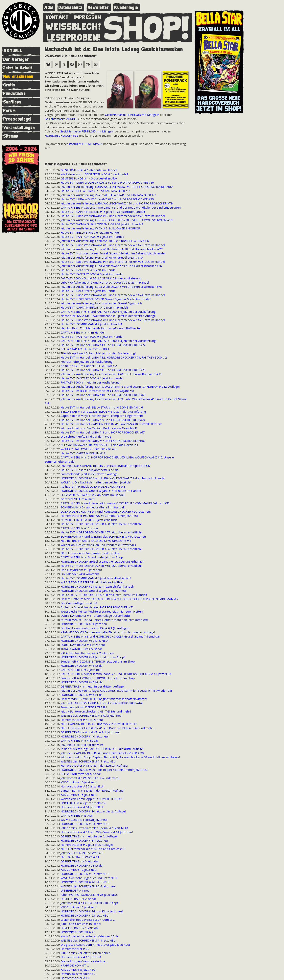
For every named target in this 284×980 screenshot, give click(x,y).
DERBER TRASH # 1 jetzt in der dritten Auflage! (92, 686)
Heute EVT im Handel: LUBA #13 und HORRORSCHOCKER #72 (103, 345)
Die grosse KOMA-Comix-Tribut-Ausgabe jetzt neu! (95, 945)
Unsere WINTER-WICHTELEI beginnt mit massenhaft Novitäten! (104, 699)
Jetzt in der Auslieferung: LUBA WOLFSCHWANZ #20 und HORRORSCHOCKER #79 (117, 203)
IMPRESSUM (88, 16)
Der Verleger (16, 59)
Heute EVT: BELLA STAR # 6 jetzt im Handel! (90, 232)
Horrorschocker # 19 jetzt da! (81, 957)
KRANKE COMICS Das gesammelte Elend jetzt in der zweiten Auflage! (108, 632)
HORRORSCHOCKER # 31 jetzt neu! (84, 840)
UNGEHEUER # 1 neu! (75, 890)
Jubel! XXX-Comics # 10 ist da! (81, 924)
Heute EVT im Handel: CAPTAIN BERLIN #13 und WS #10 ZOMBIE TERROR (111, 424)
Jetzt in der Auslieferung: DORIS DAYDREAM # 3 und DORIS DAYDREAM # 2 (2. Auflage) (120, 386)
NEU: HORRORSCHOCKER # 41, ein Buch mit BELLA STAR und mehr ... (108, 728)
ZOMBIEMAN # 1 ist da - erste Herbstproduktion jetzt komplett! (104, 620)
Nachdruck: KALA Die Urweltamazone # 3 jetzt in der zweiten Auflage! (108, 316)
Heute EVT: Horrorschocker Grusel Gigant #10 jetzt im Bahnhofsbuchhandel (113, 253)
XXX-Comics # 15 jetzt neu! (79, 795)
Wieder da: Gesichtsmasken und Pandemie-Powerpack (98, 545)
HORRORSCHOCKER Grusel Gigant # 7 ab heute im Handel (101, 491)
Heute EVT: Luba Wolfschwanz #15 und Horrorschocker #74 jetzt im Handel (113, 295)
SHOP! (147, 27)
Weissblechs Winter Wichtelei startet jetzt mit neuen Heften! (102, 611)
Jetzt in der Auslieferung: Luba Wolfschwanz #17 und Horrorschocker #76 (111, 266)
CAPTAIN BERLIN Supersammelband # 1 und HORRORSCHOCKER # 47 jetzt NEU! (116, 674)
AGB (49, 7)
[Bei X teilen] (64, 64)
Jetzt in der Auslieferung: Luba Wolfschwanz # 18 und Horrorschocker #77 (112, 249)
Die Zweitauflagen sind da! (79, 603)
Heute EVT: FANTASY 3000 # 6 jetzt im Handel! (92, 237)
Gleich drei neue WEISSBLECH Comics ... (88, 920)
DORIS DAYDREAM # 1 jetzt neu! (83, 645)
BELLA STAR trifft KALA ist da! (81, 774)
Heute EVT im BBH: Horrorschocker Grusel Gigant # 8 (97, 391)
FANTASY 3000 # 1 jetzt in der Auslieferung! (90, 382)
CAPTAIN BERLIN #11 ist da (79, 528)
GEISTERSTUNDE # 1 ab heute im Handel (89, 170)
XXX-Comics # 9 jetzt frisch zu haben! (86, 953)
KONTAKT (57, 16)
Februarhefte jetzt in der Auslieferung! (87, 362)
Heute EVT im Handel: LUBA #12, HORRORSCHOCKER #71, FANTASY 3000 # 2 (114, 357)
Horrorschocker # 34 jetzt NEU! (82, 807)
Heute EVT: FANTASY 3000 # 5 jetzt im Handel (92, 274)
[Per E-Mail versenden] (96, 64)
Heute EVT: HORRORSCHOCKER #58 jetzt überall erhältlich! (101, 524)
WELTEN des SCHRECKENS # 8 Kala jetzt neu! (91, 715)
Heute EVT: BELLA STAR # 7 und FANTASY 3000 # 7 (95, 191)
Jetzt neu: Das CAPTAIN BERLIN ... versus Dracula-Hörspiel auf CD (105, 466)
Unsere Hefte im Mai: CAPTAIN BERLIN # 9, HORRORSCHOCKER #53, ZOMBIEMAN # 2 (119, 599)
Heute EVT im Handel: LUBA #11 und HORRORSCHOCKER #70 (103, 370)
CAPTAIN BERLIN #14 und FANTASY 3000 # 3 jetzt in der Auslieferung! (108, 341)
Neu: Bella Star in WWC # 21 (80, 857)
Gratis (9, 85)
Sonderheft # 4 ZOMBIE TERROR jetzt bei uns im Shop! (98, 678)
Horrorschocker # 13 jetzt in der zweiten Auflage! (94, 765)
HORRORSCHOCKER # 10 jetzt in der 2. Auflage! (93, 811)
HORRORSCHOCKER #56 (61, 135)
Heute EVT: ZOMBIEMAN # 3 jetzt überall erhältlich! (96, 578)
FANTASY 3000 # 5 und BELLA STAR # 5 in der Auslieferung (101, 278)
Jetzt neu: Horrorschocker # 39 (82, 745)
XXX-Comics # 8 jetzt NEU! (78, 969)
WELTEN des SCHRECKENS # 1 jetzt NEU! (88, 940)
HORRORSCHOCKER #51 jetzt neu (84, 624)
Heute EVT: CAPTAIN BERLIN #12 (83, 453)
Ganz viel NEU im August (77, 499)
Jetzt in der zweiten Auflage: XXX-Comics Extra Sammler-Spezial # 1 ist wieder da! (116, 690)
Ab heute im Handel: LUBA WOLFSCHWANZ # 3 (93, 486)
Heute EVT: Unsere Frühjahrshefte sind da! (90, 470)
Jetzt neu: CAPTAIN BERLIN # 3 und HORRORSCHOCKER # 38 (102, 753)
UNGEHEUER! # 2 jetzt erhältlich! (83, 803)
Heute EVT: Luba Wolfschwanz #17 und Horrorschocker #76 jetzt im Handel (113, 262)
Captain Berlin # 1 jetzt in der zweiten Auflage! (92, 790)
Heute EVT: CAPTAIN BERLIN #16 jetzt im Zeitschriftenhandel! (103, 212)
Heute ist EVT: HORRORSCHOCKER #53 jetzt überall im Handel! (104, 595)
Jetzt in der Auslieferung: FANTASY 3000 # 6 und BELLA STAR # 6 (105, 241)
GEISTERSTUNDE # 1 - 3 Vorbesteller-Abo (89, 178)
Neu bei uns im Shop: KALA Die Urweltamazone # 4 (96, 541)
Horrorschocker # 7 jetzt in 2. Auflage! (87, 845)
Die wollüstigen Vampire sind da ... (84, 961)
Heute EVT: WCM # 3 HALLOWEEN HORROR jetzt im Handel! (102, 224)
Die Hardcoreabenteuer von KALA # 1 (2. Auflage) (94, 628)
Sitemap (11, 136)
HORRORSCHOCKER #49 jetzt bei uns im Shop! (93, 657)
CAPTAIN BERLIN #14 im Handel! (83, 332)
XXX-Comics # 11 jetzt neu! (79, 907)
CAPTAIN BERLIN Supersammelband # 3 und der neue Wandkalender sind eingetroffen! (121, 207)
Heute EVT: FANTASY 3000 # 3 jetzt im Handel (92, 337)
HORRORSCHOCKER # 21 (78, 932)
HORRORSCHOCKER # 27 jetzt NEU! (85, 874)
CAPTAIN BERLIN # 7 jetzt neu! (81, 670)
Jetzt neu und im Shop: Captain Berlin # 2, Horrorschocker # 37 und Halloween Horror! (120, 757)
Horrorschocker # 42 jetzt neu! (82, 720)
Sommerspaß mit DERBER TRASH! (84, 707)
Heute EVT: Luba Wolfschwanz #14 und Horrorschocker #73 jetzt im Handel (113, 320)
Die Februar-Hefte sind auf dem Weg (86, 436)
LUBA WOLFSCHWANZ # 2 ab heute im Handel (92, 495)
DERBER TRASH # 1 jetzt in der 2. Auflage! (89, 836)
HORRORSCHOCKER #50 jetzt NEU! (84, 641)
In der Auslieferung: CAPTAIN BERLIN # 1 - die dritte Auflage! (102, 749)
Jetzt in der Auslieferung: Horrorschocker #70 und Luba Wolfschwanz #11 (111, 374)
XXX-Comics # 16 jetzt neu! (79, 782)
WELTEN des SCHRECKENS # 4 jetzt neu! (88, 886)
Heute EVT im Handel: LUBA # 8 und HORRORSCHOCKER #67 (103, 432)
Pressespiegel (17, 119)
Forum (10, 111)
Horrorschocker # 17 (75, 978)
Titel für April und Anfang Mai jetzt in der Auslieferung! (98, 353)
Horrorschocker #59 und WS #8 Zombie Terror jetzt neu (99, 516)
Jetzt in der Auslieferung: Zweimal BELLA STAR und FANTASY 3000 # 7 (108, 195)
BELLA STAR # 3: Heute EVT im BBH (85, 349)
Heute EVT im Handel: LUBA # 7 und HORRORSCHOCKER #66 (103, 441)
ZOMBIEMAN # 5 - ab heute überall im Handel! (93, 507)
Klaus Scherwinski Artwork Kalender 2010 (89, 936)
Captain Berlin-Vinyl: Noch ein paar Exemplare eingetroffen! (102, 416)
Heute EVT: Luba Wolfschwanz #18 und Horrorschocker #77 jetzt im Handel (113, 245)
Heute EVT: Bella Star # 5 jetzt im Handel (88, 270)
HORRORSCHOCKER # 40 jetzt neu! (84, 736)
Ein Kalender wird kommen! (80, 574)
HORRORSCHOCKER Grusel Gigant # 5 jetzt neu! (93, 591)
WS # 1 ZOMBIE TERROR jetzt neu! (84, 820)
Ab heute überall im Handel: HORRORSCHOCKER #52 (97, 607)
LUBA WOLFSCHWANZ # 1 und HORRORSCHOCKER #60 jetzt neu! (106, 511)
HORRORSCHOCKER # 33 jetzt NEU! (85, 824)
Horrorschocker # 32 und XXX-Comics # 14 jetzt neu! (97, 832)
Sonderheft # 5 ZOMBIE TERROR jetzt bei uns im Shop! (98, 661)
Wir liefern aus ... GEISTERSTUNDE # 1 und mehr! (94, 174)
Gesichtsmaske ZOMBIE (61, 119)
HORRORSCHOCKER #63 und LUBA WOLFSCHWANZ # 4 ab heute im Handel (113, 478)
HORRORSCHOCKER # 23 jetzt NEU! (85, 915)
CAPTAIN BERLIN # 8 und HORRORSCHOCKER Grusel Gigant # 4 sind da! (110, 636)
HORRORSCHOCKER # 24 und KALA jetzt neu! (92, 911)
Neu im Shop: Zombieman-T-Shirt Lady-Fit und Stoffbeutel (101, 328)
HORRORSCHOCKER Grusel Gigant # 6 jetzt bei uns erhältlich (102, 561)
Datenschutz (70, 7)
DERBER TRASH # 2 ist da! (78, 899)
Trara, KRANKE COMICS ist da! (81, 649)
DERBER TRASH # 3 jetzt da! (79, 861)
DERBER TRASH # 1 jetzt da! (79, 928)
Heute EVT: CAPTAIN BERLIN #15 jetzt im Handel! (94, 307)
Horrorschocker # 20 (75, 949)
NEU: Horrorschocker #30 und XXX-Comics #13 (93, 849)
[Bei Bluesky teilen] (48, 64)
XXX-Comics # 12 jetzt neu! (79, 870)
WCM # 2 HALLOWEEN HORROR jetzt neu (89, 449)
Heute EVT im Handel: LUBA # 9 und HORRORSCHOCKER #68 (103, 420)
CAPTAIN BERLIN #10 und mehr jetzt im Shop (92, 557)
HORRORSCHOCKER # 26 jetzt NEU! (85, 882)
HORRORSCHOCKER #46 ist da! (82, 682)
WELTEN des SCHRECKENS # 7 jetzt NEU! (88, 761)
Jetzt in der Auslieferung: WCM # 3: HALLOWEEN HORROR (100, 228)
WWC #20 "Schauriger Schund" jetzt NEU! (89, 878)
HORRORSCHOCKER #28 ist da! (82, 865)
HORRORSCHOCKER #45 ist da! (82, 695)
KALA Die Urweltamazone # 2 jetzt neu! (87, 653)
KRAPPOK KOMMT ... (75, 965)
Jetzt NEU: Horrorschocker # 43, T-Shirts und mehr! (96, 711)
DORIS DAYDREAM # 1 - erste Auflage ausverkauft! (95, 616)
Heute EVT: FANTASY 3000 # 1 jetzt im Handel (92, 378)
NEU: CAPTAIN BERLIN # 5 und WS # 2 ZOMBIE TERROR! (99, 724)
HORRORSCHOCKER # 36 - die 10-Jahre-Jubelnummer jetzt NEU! (104, 770)
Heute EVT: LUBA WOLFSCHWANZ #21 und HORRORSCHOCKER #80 (107, 182)
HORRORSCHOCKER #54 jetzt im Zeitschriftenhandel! (97, 586)
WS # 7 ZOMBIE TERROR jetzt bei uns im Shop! (92, 582)
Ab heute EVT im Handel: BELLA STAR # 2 (89, 366)
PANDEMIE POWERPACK (86, 144)
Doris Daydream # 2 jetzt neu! (81, 570)
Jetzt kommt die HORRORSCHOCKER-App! (89, 903)
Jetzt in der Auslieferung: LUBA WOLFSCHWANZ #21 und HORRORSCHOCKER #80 (117, 187)
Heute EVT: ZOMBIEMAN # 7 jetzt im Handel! (91, 324)
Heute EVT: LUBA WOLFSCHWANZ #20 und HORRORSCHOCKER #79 (107, 199)
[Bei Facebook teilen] (72, 64)
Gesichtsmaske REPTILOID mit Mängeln (132, 115)
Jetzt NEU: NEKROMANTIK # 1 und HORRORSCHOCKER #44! (101, 703)
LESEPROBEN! (74, 37)
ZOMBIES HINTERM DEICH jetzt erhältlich (89, 520)
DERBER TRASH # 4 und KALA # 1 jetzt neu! (90, 732)
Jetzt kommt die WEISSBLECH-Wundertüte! (90, 778)
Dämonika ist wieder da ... (78, 974)
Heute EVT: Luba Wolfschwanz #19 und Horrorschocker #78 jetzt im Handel (113, 216)
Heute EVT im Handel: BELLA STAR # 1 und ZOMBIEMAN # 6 (102, 407)
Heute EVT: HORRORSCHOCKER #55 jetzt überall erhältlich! (101, 566)
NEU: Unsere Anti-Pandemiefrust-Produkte (90, 553)
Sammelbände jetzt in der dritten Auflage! (89, 474)
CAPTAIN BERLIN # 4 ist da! (79, 740)
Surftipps (12, 102)
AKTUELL (13, 51)
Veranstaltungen (19, 128)
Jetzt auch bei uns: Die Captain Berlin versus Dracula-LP (99, 428)
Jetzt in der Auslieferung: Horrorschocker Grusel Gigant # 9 (101, 303)
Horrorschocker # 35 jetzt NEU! (82, 786)
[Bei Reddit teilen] (88, 64)
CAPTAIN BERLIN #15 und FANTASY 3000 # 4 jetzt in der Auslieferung (108, 312)
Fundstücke (15, 93)
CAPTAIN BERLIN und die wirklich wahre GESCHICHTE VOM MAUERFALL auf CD (115, 503)
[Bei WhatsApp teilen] (80, 64)
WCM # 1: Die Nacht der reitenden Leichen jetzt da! (96, 482)
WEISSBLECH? (73, 26)
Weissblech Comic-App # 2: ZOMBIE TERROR (91, 799)
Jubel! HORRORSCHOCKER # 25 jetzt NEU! (89, 895)
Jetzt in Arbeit (18, 68)
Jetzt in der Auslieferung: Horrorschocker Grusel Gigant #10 (102, 257)
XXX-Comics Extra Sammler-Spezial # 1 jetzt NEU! (94, 828)
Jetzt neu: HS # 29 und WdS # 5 (82, 853)
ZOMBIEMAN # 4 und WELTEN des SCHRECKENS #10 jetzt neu (103, 536)
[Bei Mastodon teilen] (56, 64)
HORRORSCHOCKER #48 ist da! (82, 665)
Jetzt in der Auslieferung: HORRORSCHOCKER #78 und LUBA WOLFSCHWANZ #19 (117, 220)
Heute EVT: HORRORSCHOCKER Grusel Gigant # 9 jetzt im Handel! (106, 299)
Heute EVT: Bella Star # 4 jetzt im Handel (88, 291)
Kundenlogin (126, 7)
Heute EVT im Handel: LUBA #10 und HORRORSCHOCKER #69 (103, 395)
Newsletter (98, 7)
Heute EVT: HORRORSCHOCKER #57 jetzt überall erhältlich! (101, 532)
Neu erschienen (18, 76)
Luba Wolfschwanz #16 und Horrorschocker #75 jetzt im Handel (105, 282)
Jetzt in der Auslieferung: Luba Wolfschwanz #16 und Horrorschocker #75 (111, 287)
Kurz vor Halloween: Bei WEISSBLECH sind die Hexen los (99, 445)
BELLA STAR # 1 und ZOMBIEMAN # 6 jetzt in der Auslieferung (103, 411)
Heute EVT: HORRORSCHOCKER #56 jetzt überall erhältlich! (101, 549)
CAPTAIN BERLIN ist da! (76, 815)
